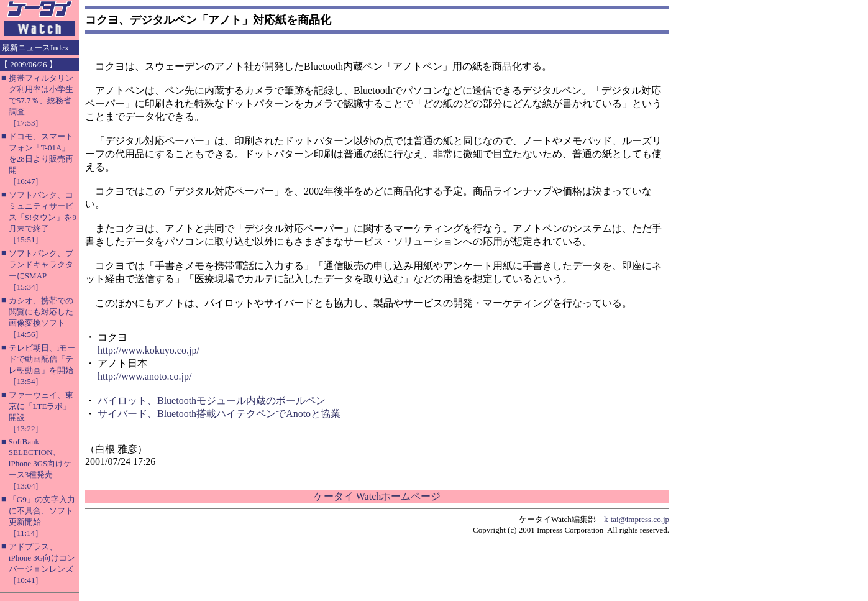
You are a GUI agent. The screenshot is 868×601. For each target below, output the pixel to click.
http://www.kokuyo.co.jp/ (148, 350)
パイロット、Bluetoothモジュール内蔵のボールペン (212, 401)
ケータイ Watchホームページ (377, 496)
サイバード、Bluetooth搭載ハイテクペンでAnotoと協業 (219, 414)
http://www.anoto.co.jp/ (144, 376)
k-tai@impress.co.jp (637, 519)
